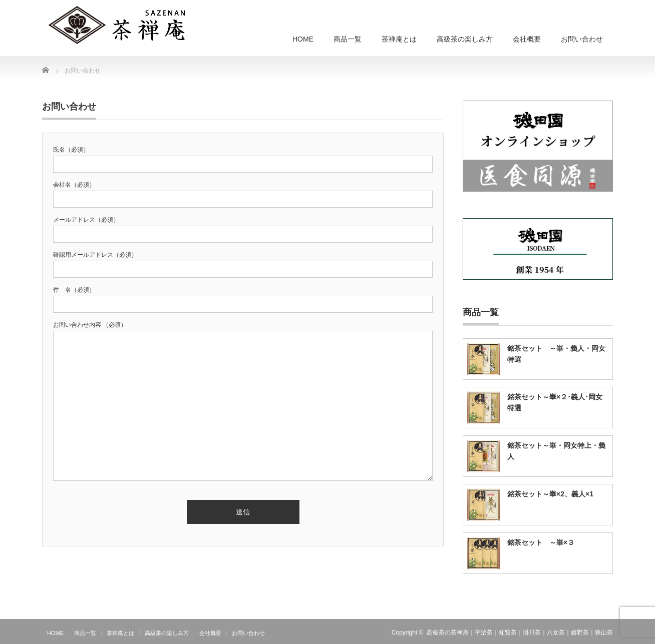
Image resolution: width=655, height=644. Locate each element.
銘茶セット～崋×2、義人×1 (550, 494)
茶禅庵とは (399, 39)
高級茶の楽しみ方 (465, 39)
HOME (303, 39)
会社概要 (527, 39)
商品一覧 (348, 39)
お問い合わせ (582, 39)
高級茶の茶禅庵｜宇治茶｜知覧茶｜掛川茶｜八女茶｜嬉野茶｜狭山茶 (520, 632)
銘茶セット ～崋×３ (541, 542)
